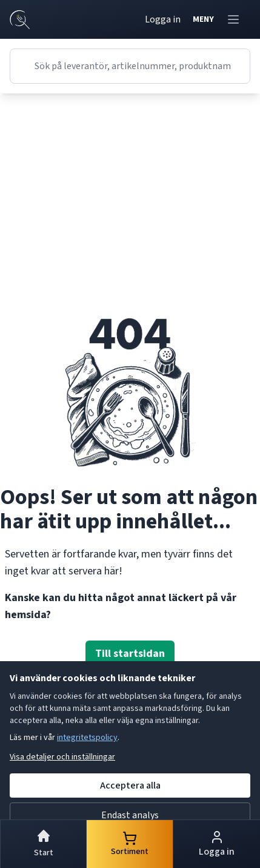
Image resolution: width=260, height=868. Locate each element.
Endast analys (130, 815)
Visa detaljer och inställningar (62, 757)
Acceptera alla (130, 786)
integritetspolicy (87, 738)
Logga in (163, 19)
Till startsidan (130, 654)
